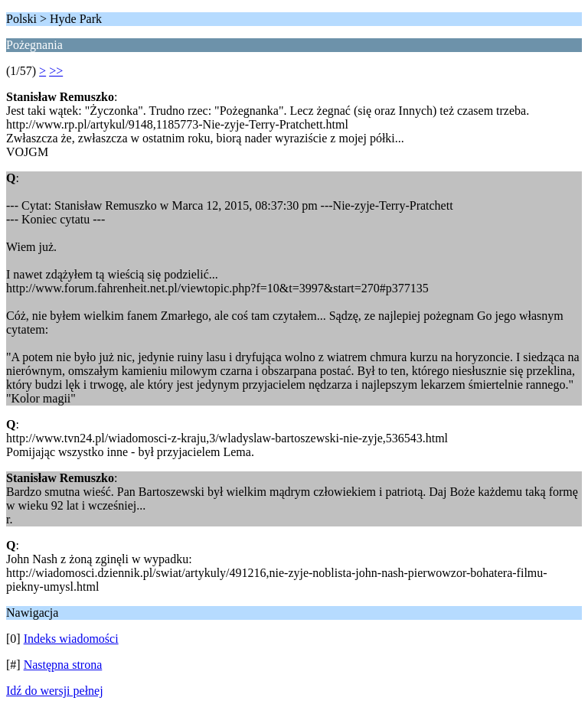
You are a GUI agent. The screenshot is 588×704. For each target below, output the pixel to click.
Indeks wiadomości (71, 639)
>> (56, 71)
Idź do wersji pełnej (55, 691)
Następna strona (63, 665)
